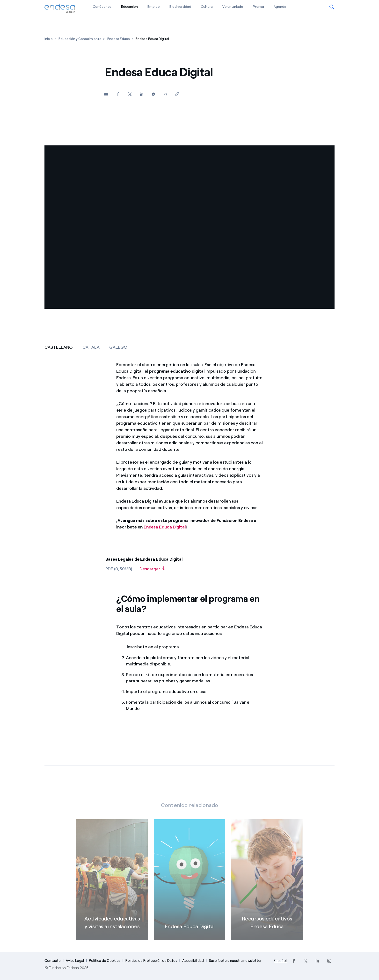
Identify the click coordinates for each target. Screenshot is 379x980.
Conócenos (102, 7)
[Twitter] (130, 94)
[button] (332, 7)
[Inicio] (49, 39)
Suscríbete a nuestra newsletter (235, 961)
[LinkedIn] (317, 961)
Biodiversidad (180, 7)
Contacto (53, 961)
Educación (129, 7)
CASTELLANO (59, 347)
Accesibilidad (193, 961)
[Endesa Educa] (119, 39)
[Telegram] (165, 94)
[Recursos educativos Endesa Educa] (267, 886)
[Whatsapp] (153, 94)
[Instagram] (329, 961)
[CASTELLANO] (189, 539)
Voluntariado (233, 7)
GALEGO (118, 347)
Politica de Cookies (105, 961)
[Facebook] (118, 94)
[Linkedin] (142, 94)
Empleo (154, 7)
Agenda (280, 7)
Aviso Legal (75, 961)
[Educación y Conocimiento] (80, 39)
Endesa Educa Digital (165, 527)
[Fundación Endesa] (60, 8)
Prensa (258, 7)
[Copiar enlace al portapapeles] (177, 94)
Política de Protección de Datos (151, 961)
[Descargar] (152, 571)
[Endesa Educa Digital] (189, 886)
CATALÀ (91, 347)
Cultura (207, 7)
